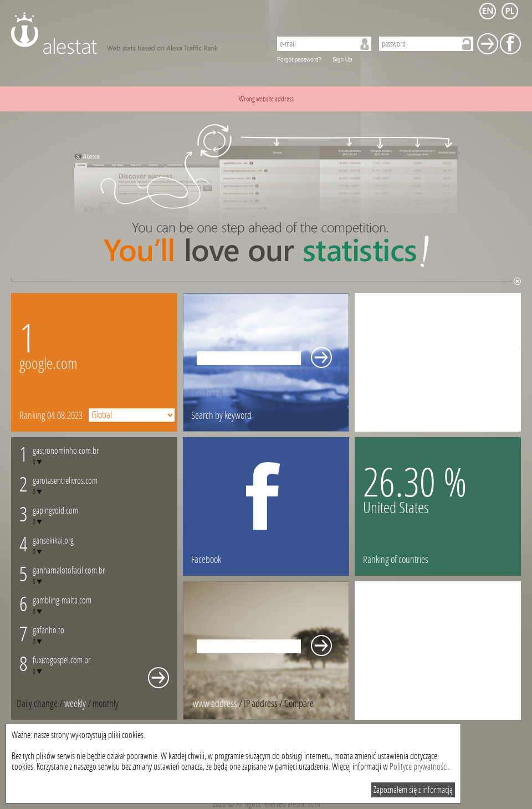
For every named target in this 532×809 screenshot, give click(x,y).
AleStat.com (134, 33)
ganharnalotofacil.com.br (69, 570)
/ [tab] (40, 704)
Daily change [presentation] (37, 704)
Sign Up (342, 60)
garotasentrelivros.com (65, 481)
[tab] (106, 704)
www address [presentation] (215, 704)
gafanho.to (48, 630)
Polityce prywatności (419, 767)
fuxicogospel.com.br (62, 660)
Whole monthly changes (158, 678)
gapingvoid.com (55, 511)
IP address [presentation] (261, 704)
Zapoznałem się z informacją (413, 790)
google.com (48, 364)
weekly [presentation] (75, 704)
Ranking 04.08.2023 (51, 416)
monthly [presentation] (106, 704)
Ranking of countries (396, 560)
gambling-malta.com (62, 600)
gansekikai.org (53, 541)
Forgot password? (299, 60)
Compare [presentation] (299, 704)
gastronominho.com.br (66, 451)
